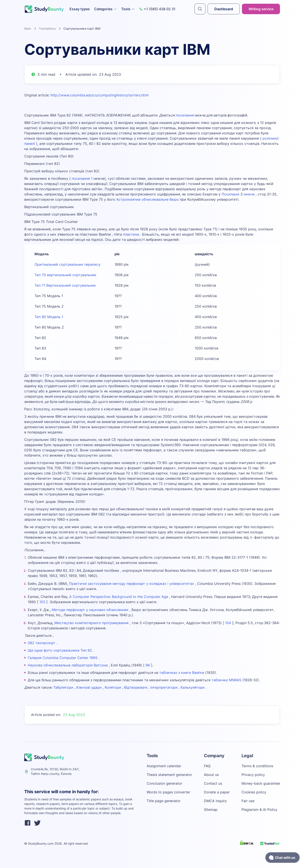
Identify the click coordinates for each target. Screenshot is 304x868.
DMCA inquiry (215, 801)
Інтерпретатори (164, 687)
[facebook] (28, 823)
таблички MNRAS (226, 680)
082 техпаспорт (42, 643)
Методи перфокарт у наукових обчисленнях (90, 610)
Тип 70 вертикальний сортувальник (65, 275)
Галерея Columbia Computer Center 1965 (63, 658)
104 (228, 623)
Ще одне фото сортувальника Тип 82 (60, 650)
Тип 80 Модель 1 (49, 317)
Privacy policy (253, 775)
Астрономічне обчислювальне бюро (148, 199)
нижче (249, 194)
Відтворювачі (136, 687)
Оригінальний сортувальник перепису (68, 264)
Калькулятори (193, 687)
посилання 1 (82, 178)
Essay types (80, 9)
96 (147, 665)
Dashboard (224, 9)
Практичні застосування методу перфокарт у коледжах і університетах (132, 584)
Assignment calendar (164, 766)
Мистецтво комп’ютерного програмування (91, 623)
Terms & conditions (257, 766)
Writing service (261, 9)
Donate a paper (217, 792)
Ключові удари (89, 687)
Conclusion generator (164, 783)
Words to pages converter (168, 792)
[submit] (200, 9)
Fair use (248, 801)
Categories (106, 9)
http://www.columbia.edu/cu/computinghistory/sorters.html (100, 95)
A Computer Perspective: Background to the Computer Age (119, 597)
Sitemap (211, 810)
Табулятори (63, 687)
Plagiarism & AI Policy (259, 810)
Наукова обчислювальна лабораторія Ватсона (68, 665)
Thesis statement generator (169, 775)
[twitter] (37, 823)
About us (211, 775)
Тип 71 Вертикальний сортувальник (65, 285)
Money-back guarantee (261, 783)
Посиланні (230, 194)
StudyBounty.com (41, 843)
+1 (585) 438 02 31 (157, 9)
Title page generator (164, 801)
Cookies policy (254, 792)
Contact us (213, 783)
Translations (47, 28)
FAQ (207, 766)
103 (42, 602)
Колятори (113, 687)
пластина (131, 234)
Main (28, 28)
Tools (128, 9)
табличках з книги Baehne (182, 673)
